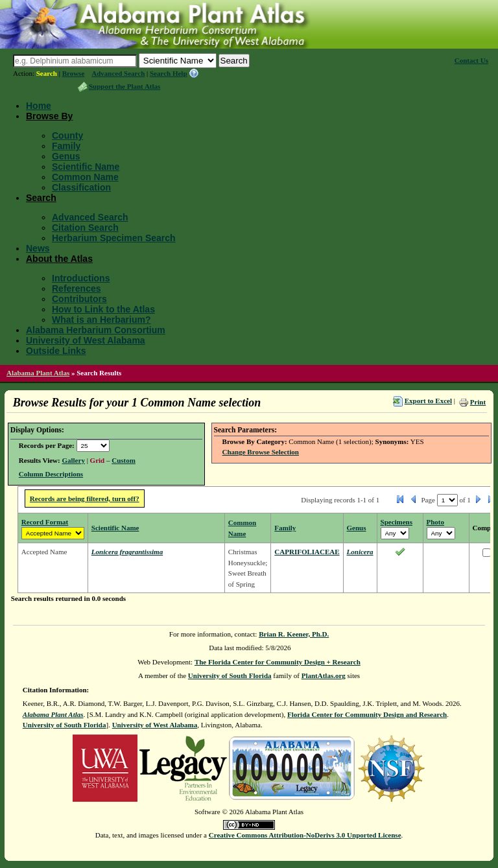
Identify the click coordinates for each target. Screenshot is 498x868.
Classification (81, 187)
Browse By (49, 116)
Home (39, 106)
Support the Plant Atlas (124, 86)
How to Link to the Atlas (103, 309)
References (77, 288)
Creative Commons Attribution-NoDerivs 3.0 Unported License (305, 835)
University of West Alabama (86, 340)
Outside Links (56, 351)
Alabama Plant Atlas (38, 373)
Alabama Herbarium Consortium (96, 330)
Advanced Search (118, 73)
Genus (66, 156)
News (38, 248)
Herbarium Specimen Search (114, 238)
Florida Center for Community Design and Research (367, 714)
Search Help (169, 73)
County (67, 135)
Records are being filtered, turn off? (85, 499)
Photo (436, 522)
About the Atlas (59, 259)
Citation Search (85, 228)
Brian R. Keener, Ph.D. (294, 634)
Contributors (79, 299)
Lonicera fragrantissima (127, 552)
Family (66, 146)
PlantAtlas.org (324, 675)
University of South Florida (230, 675)
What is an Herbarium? (101, 320)
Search (47, 73)
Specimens (397, 522)
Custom (124, 460)
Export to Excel (428, 401)
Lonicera (360, 552)
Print (478, 402)
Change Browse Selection (261, 452)
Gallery (73, 460)
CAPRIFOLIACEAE (307, 552)
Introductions (81, 278)
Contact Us (471, 60)
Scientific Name (86, 167)
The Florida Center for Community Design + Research (278, 662)
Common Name (85, 177)
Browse (74, 73)
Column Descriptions (51, 474)
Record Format (45, 522)
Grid (98, 460)
